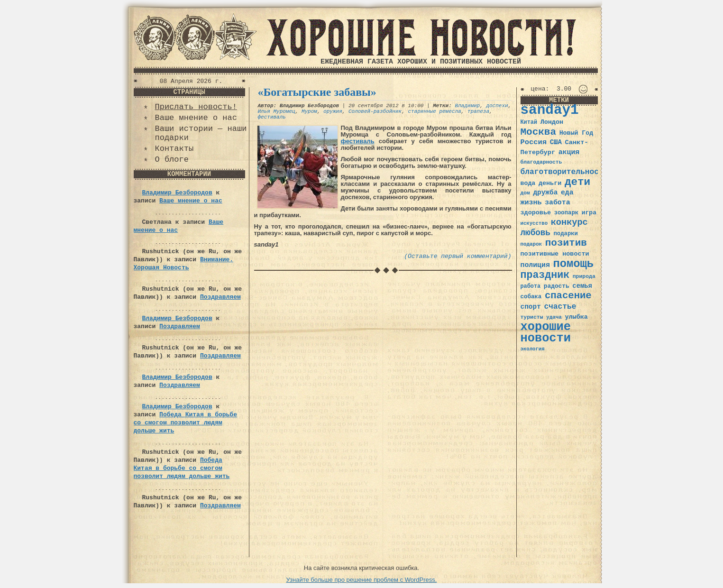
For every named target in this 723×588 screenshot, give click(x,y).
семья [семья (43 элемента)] (582, 286)
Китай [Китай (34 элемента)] (529, 122)
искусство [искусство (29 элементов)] (534, 223)
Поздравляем (220, 297)
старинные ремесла (434, 111)
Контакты (174, 149)
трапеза (478, 111)
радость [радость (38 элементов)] (557, 286)
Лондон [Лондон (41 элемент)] (552, 122)
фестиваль (272, 117)
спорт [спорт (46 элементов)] (531, 307)
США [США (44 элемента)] (556, 142)
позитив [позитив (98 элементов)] (566, 243)
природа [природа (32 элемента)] (584, 276)
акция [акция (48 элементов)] (569, 152)
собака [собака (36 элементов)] (531, 297)
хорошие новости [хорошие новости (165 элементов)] (546, 333)
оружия (333, 111)
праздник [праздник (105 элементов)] (545, 275)
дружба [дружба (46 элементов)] (545, 193)
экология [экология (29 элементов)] (533, 349)
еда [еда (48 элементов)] (567, 193)
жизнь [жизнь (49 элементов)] (531, 202)
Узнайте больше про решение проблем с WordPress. (362, 580)
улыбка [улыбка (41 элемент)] (576, 317)
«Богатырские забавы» (317, 92)
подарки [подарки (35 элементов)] (566, 234)
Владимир (467, 106)
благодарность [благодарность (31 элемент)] (541, 162)
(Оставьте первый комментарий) (458, 256)
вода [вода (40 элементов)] (528, 183)
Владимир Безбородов (177, 193)
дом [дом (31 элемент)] (525, 193)
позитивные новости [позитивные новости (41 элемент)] (555, 254)
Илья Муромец (277, 111)
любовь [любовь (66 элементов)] (535, 233)
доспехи (497, 106)
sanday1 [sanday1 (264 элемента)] (550, 110)
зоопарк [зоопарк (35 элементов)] (566, 213)
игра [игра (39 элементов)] (589, 213)
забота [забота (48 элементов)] (557, 202)
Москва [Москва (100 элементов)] (539, 132)
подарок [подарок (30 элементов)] (531, 244)
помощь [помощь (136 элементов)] (573, 264)
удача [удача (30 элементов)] (554, 317)
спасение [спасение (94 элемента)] (568, 296)
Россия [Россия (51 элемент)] (534, 142)
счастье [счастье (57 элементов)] (560, 307)
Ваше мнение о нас (196, 118)
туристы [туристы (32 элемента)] (532, 317)
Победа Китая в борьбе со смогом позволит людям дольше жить (185, 423)
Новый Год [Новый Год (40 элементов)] (576, 133)
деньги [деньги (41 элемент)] (550, 183)
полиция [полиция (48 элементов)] (535, 265)
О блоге (172, 160)
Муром (309, 111)
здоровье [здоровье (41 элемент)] (536, 213)
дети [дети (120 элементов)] (577, 182)
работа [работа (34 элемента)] (531, 286)
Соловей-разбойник (375, 111)
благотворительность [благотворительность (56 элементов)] (564, 172)
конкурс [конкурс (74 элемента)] (569, 223)
